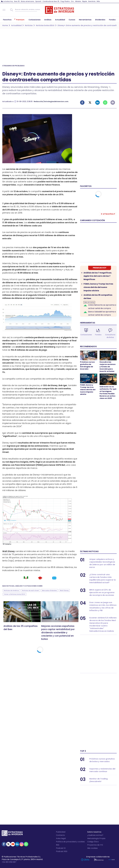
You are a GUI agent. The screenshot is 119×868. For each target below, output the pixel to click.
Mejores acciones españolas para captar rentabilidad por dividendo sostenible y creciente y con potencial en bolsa (58, 632)
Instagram (22, 844)
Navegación (4, 10)
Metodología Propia (96, 838)
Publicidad (61, 832)
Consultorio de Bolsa (110, 336)
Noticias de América (11, 591)
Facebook (82, 103)
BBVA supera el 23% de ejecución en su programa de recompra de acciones (102, 592)
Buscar (12, 10)
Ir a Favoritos (107, 214)
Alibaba (78, 1)
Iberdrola (92, 1)
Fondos (98, 335)
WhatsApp (26, 844)
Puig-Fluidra (65, 1)
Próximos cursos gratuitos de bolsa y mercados (102, 760)
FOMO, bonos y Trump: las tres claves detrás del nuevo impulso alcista (98, 287)
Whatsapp (105, 103)
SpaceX (38, 1)
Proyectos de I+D (95, 845)
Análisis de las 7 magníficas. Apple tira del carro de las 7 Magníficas (98, 276)
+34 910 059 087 (9, 862)
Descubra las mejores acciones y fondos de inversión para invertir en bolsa (108, 367)
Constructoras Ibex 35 (51, 1)
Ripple (85, 1)
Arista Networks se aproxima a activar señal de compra (102, 307)
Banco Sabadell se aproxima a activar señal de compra (102, 313)
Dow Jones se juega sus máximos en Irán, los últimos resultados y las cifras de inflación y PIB (103, 606)
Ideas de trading (89, 302)
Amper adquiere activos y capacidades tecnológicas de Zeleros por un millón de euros (102, 563)
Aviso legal (61, 838)
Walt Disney (28, 172)
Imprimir (113, 103)
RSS (58, 845)
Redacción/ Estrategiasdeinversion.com (51, 101)
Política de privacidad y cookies (70, 842)
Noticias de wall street (30, 591)
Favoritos (86, 186)
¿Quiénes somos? (95, 835)
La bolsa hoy (8, 1)
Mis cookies (92, 848)
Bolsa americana (27, 1)
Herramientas (88, 323)
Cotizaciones (86, 335)
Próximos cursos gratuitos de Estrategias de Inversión (87, 365)
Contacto (60, 835)
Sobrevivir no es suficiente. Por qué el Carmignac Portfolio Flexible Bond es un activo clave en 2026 (108, 392)
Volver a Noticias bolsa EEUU (15, 594)
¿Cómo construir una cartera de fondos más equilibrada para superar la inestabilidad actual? (102, 579)
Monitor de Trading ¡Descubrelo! (98, 780)
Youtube (13, 844)
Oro (72, 1)
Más (98, 1)
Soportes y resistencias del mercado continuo (102, 770)
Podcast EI (61, 848)
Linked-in (98, 103)
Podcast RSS (62, 851)
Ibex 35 (17, 1)
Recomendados (88, 346)
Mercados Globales (49, 591)
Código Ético (93, 842)
